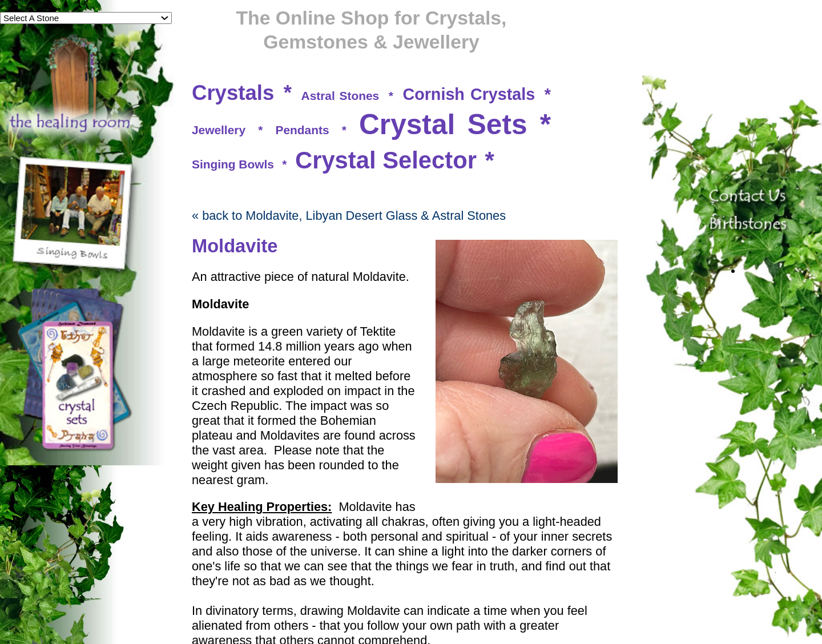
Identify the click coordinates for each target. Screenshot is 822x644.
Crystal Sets (443, 124)
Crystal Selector (386, 160)
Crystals (233, 93)
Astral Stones (341, 96)
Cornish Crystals (469, 94)
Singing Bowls (233, 164)
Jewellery (219, 130)
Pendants (303, 130)
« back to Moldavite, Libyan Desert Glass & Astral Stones (349, 216)
